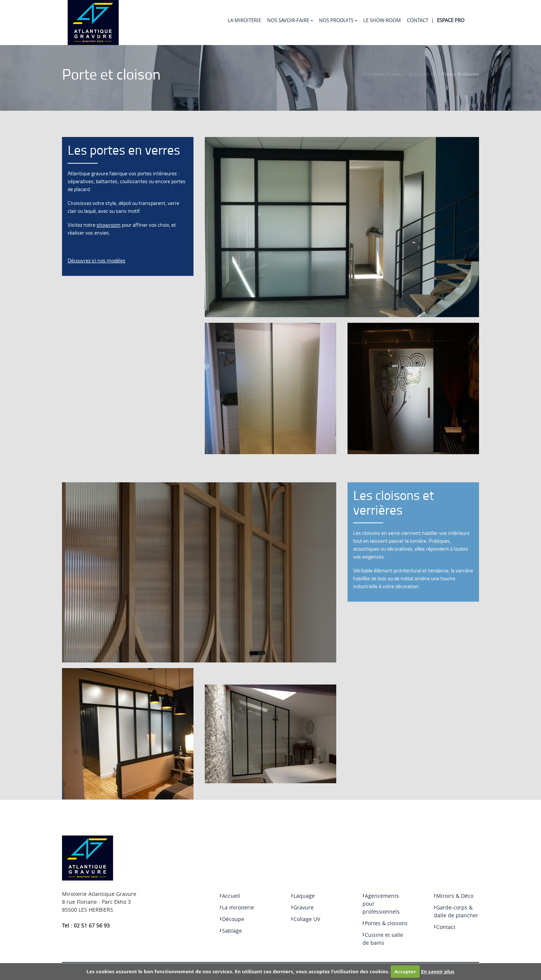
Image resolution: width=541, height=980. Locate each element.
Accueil (230, 896)
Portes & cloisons (385, 923)
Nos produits (336, 20)
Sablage (231, 931)
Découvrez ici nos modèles (97, 260)
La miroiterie (244, 20)
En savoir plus (438, 971)
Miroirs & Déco (454, 896)
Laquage (303, 896)
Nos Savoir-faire (288, 20)
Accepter (405, 971)
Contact (418, 20)
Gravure (302, 907)
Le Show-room (382, 20)
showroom (109, 225)
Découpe (232, 919)
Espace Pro (451, 20)
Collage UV (306, 919)
